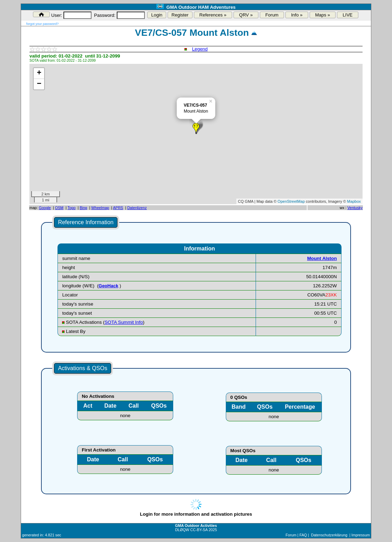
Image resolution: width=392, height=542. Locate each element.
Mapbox (354, 201)
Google (45, 208)
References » (213, 15)
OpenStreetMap (291, 201)
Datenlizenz (137, 208)
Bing (83, 208)
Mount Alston (322, 258)
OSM (59, 208)
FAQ (303, 535)
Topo (71, 208)
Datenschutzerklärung (329, 535)
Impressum (361, 535)
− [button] (39, 84)
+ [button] (39, 73)
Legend (200, 49)
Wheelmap (100, 208)
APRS (118, 208)
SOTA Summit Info (124, 322)
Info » (297, 15)
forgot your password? (42, 24)
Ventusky (355, 208)
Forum (272, 15)
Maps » (323, 15)
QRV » (246, 15)
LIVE (347, 15)
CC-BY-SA (199, 530)
